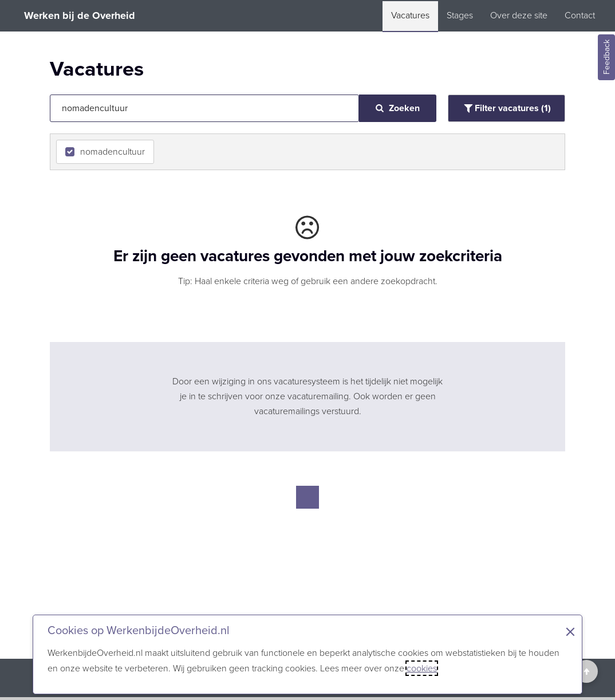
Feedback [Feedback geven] (607, 58)
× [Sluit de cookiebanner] (570, 632)
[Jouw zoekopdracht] (204, 108)
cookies (422, 668)
